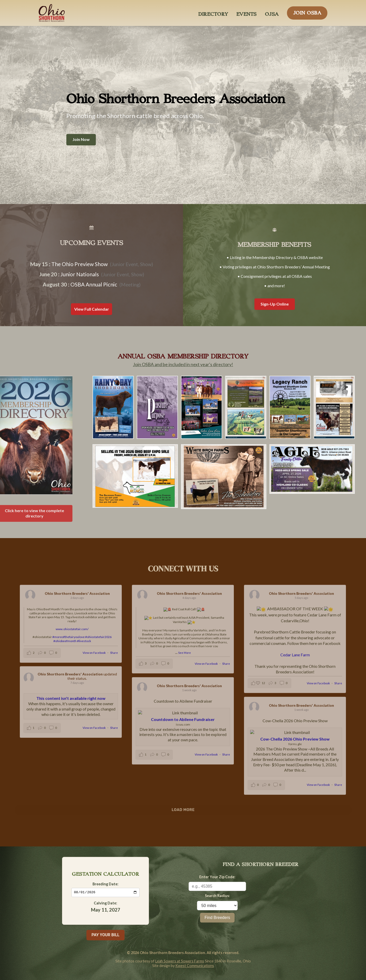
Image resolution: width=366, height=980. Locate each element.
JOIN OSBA (307, 11)
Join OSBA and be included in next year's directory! (183, 364)
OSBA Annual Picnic (94, 284)
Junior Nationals (80, 274)
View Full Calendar (92, 309)
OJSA (272, 13)
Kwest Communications (195, 966)
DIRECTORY (213, 13)
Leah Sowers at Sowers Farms (180, 961)
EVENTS (247, 13)
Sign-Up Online (275, 304)
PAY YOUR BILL (105, 935)
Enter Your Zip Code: (217, 877)
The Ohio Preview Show (80, 264)
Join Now (81, 140)
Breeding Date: (105, 884)
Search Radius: (217, 896)
